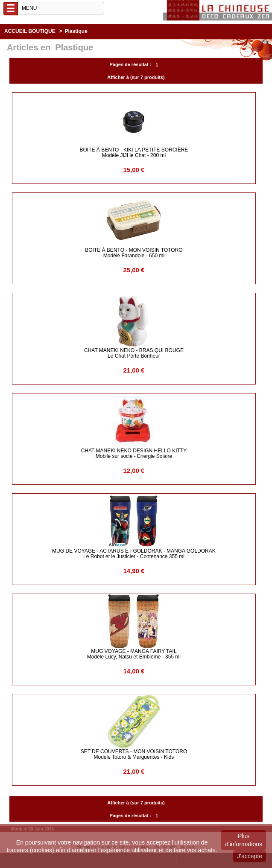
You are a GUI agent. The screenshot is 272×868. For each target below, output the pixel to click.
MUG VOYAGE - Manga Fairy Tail (134, 654)
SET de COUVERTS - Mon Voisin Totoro (134, 754)
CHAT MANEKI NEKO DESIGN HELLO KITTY (134, 453)
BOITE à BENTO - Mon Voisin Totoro (134, 253)
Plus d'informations (244, 840)
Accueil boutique (30, 31)
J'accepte (250, 856)
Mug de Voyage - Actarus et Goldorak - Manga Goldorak (134, 554)
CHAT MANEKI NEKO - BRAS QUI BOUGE (134, 353)
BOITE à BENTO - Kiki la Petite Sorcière (134, 153)
